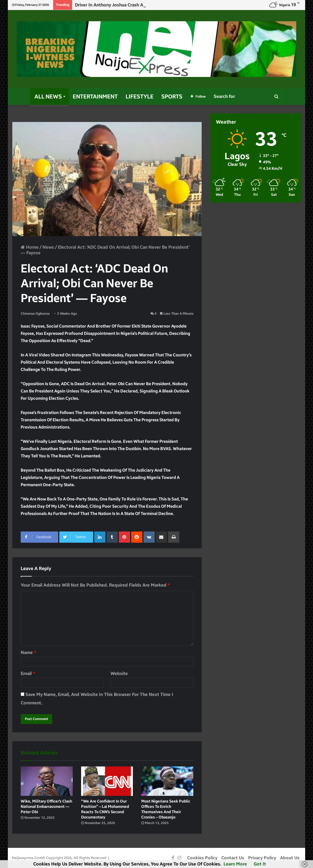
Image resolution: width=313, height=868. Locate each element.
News (48, 247)
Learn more (235, 864)
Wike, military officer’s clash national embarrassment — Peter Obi (46, 807)
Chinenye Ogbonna (35, 314)
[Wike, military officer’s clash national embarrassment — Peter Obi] (47, 781)
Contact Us (233, 858)
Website (119, 673)
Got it (260, 864)
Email (28, 673)
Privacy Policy (262, 858)
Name (29, 652)
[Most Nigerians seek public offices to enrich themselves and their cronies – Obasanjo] (167, 781)
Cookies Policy (202, 858)
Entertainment (95, 97)
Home (30, 247)
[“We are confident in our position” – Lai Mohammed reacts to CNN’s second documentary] (107, 781)
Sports (172, 97)
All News (48, 97)
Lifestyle (140, 97)
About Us (290, 858)
